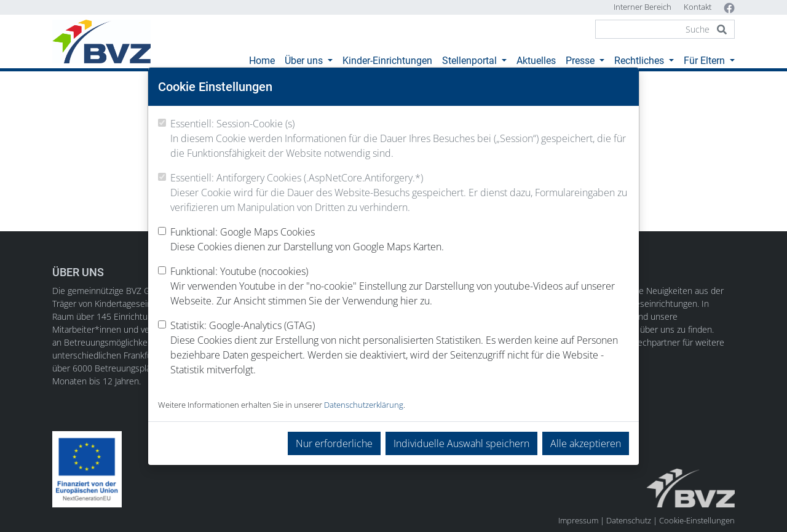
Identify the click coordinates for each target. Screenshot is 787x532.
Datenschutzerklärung (364, 405)
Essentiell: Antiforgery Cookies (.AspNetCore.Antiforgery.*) (400, 193)
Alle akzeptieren (586, 443)
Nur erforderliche (334, 443)
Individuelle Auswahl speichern (461, 443)
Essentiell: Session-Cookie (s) (400, 139)
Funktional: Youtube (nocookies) (400, 286)
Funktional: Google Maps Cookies (307, 240)
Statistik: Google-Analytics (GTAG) (400, 348)
